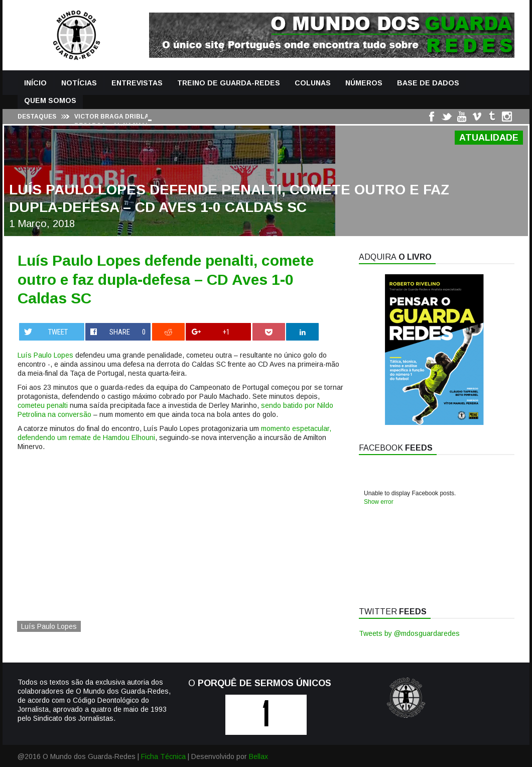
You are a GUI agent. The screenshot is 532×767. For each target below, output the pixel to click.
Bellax (258, 756)
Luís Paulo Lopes (45, 355)
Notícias (79, 83)
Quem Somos (50, 100)
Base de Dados (428, 83)
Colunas (313, 83)
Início (35, 83)
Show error (379, 502)
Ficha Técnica (163, 756)
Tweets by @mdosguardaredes (409, 633)
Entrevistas (137, 83)
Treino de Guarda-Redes (229, 83)
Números (364, 83)
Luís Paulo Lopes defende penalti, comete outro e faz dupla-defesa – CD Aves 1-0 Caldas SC (166, 279)
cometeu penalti (43, 405)
